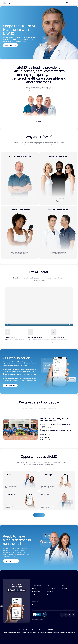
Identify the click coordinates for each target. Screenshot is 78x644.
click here (10, 634)
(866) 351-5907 (50, 630)
